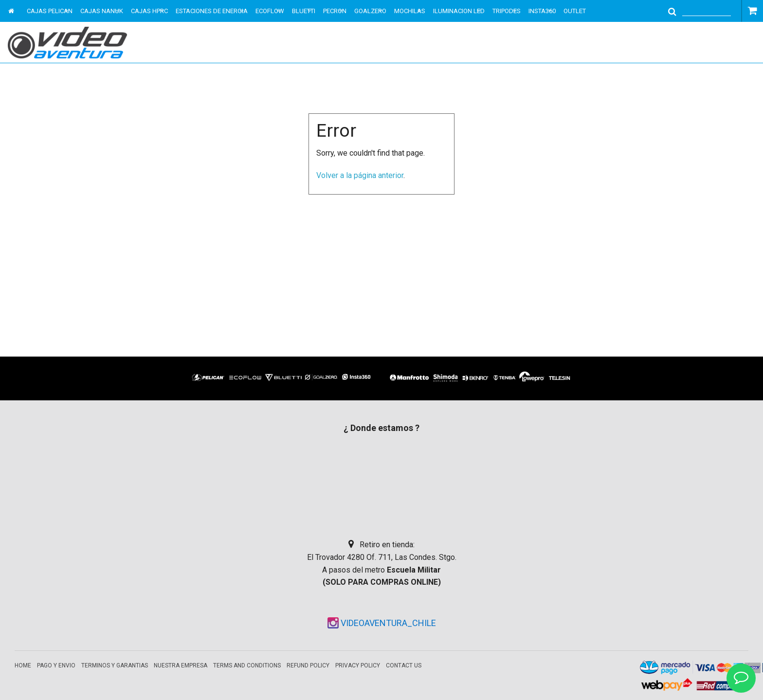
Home (23, 665)
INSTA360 (542, 11)
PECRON (335, 11)
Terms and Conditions (247, 665)
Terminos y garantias (115, 665)
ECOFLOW (270, 11)
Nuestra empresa (181, 665)
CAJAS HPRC (149, 11)
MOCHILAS (410, 11)
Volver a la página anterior (360, 175)
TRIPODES (507, 11)
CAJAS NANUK (102, 11)
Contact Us (404, 665)
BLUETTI (304, 11)
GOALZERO (370, 11)
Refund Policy (308, 665)
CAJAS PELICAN (50, 11)
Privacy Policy (358, 665)
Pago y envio (56, 665)
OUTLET (575, 11)
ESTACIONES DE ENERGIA (212, 11)
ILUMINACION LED (459, 11)
